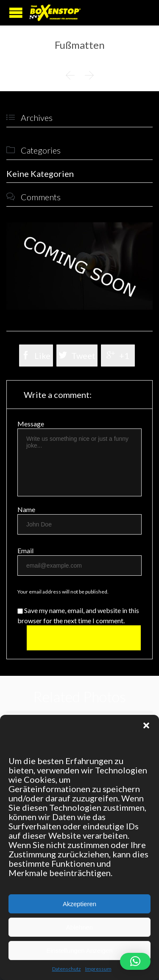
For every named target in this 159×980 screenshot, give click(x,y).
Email (25, 550)
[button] (146, 725)
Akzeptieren (79, 904)
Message (31, 424)
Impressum (98, 969)
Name (26, 509)
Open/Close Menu (16, 13)
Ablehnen (79, 927)
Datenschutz (67, 969)
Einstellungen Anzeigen (80, 951)
